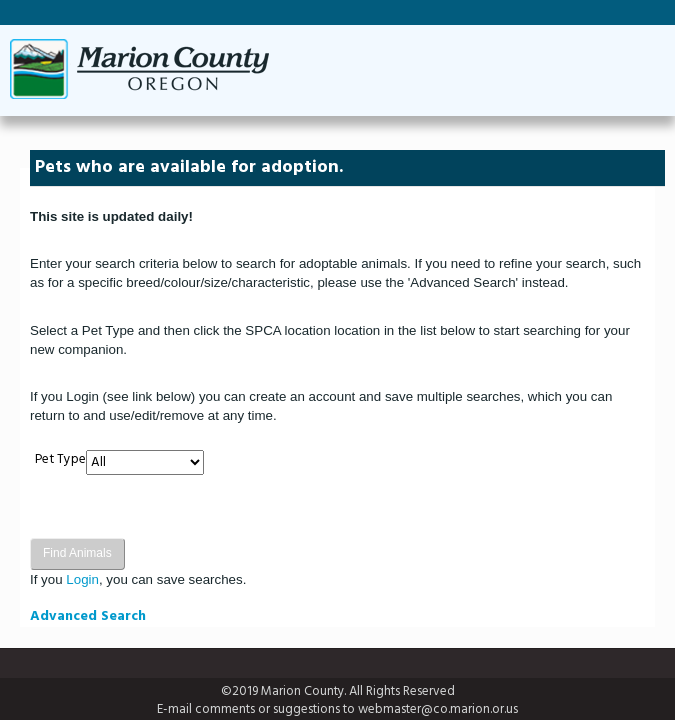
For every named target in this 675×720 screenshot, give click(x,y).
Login (82, 579)
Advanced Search (88, 616)
